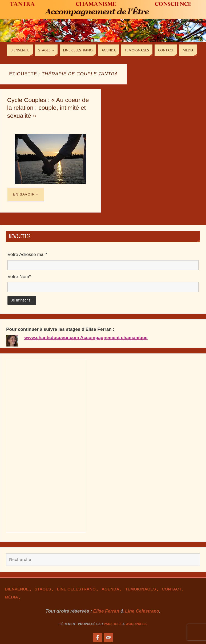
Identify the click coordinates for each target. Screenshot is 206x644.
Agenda (110, 589)
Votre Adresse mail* (27, 254)
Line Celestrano (76, 589)
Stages (43, 589)
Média (11, 597)
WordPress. (136, 624)
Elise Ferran (106, 611)
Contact (172, 589)
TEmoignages (141, 589)
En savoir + (26, 194)
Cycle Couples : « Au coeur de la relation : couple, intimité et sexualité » (48, 108)
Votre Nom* (19, 277)
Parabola (113, 624)
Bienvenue (17, 589)
